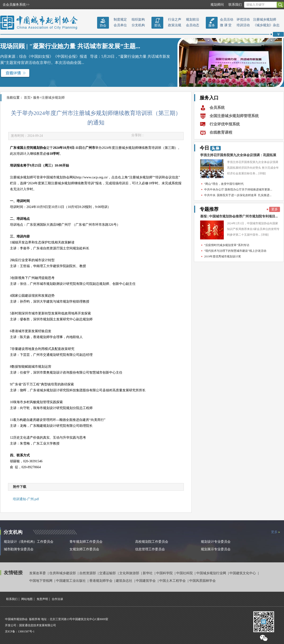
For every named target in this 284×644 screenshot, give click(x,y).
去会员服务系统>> (16, 5)
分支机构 (138, 25)
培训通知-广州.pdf (26, 499)
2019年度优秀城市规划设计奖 (223, 256)
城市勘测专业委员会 (19, 549)
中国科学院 (165, 573)
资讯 (157, 25)
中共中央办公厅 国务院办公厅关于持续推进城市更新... (238, 190)
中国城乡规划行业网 (212, 573)
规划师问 (217, 5)
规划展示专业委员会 (216, 549)
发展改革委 (38, 573)
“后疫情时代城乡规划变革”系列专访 (227, 245)
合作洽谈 (57, 599)
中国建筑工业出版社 (71, 581)
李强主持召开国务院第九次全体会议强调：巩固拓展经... (238, 156)
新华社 (148, 573)
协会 (103, 25)
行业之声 (175, 20)
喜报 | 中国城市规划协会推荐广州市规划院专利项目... (239, 216)
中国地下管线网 (41, 581)
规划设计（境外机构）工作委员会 (29, 542)
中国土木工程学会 (173, 581)
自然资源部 (88, 573)
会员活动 (227, 20)
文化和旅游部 (130, 573)
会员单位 (120, 25)
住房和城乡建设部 (63, 573)
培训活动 (243, 25)
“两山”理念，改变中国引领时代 (224, 184)
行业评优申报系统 (225, 124)
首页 (27, 98)
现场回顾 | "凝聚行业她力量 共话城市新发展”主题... (70, 46)
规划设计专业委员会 (216, 542)
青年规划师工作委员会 (86, 542)
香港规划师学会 (101, 581)
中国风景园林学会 (202, 581)
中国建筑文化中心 (243, 573)
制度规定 (120, 20)
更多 (275, 209)
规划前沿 (193, 20)
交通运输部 (108, 573)
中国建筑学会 (146, 581)
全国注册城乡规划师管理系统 (234, 116)
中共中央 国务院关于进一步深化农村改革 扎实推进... (238, 195)
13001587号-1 (26, 631)
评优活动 (243, 20)
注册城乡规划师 (265, 20)
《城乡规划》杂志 (266, 25)
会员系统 (217, 108)
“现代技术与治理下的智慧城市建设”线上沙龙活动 (235, 251)
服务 (212, 25)
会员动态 (193, 25)
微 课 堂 (226, 25)
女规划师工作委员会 (84, 549)
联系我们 (235, 5)
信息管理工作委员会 (150, 549)
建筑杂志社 (125, 581)
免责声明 (42, 599)
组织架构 (138, 20)
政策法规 (175, 25)
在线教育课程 (221, 132)
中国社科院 (185, 573)
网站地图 (27, 599)
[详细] (262, 173)
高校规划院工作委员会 (152, 542)
